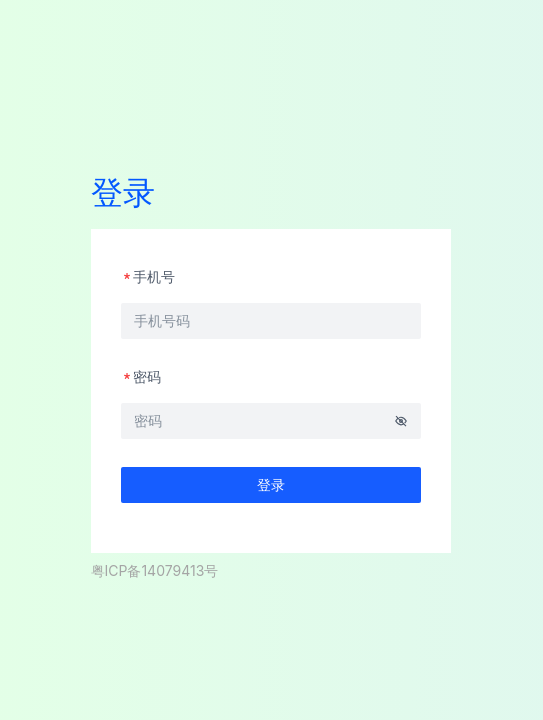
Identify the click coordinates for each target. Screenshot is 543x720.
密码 (141, 376)
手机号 (148, 276)
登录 (271, 484)
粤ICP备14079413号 (155, 570)
